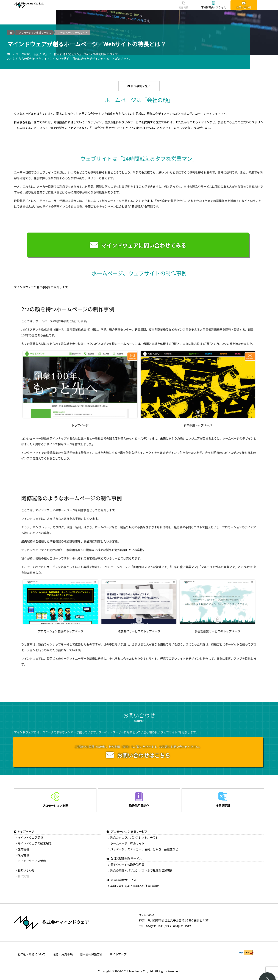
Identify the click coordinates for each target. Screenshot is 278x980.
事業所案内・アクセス (214, 5)
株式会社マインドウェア (66, 922)
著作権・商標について (32, 954)
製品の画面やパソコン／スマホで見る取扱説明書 (141, 870)
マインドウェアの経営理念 (35, 843)
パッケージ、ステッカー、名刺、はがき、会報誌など (144, 849)
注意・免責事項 (63, 954)
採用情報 (23, 855)
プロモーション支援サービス (35, 32)
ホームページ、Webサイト (73, 32)
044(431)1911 (155, 926)
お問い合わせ (244, 5)
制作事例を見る (139, 86)
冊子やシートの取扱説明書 (127, 865)
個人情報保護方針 (91, 954)
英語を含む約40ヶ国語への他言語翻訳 (135, 886)
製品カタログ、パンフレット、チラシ (134, 837)
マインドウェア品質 (30, 837)
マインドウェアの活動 (32, 861)
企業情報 (23, 849)
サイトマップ (118, 954)
